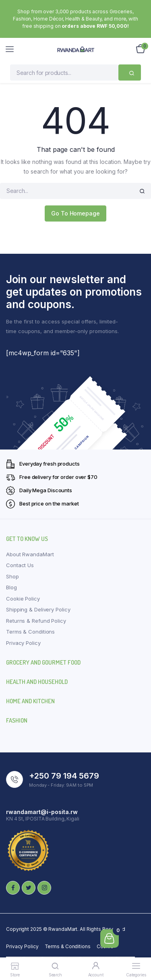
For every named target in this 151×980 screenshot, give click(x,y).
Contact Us (20, 565)
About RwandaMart (30, 554)
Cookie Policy (23, 599)
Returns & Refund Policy (36, 621)
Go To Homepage (75, 213)
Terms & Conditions (30, 632)
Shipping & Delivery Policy (38, 609)
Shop (12, 576)
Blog (11, 587)
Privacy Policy (23, 643)
